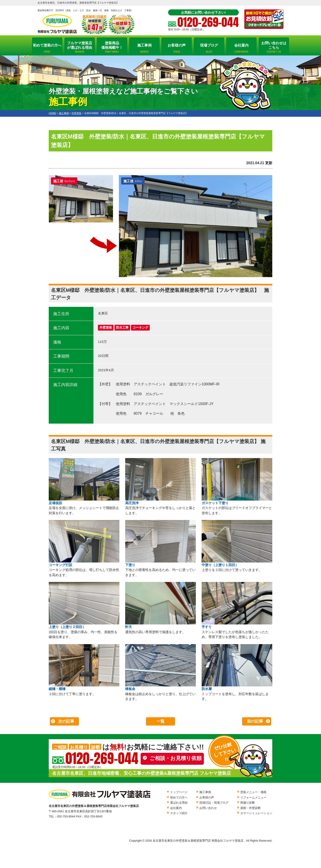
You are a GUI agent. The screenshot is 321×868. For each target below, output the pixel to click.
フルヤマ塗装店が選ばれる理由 (80, 47)
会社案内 (241, 48)
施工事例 (144, 48)
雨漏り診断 (248, 803)
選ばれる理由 (179, 803)
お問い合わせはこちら (274, 47)
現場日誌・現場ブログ (214, 803)
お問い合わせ (208, 808)
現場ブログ (209, 48)
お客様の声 (177, 48)
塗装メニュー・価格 (253, 792)
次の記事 (66, 721)
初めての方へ (179, 797)
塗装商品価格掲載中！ (112, 47)
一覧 (160, 721)
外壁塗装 (106, 327)
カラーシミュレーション (256, 813)
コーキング (140, 327)
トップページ (179, 792)
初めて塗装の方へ (47, 48)
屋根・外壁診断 (250, 808)
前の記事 (255, 721)
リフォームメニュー (253, 797)
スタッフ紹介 (179, 813)
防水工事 (122, 327)
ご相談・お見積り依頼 (176, 758)
